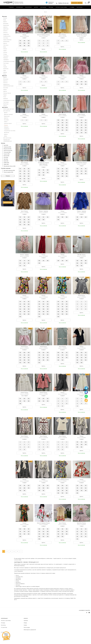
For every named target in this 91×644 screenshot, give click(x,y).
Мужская (5, 81)
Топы (5, 71)
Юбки (5, 80)
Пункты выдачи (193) (8, 178)
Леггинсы (6, 51)
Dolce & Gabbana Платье (43, 41)
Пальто (5, 55)
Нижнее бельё (7, 99)
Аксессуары (27, 634)
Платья (15, 10)
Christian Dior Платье (81, 41)
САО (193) (5, 163)
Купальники (6, 47)
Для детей (5, 113)
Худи (5, 76)
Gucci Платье (62, 41)
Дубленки (6, 35)
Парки (5, 56)
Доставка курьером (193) (9, 176)
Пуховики (6, 62)
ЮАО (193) (5, 167)
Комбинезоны (7, 42)
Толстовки (6, 69)
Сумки (25, 632)
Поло (5, 103)
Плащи (5, 60)
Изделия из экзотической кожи (8, 91)
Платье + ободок (24, 261)
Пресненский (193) (7, 156)
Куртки (5, 49)
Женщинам (19, 7)
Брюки (5, 27)
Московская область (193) (9, 172)
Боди (5, 26)
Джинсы (5, 33)
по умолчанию (84, 10)
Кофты (5, 95)
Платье (24, 41)
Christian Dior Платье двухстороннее (43, 169)
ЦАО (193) (5, 151)
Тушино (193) (6, 160)
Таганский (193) (6, 158)
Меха (5, 53)
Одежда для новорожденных (8, 146)
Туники (5, 73)
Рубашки (6, 64)
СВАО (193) (5, 170)
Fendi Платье (81, 302)
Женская (5, 22)
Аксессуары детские (9, 115)
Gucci (46, 18)
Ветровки (6, 29)
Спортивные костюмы (9, 67)
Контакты (80, 7)
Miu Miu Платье (82, 261)
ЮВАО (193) (6, 168)
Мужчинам (28, 7)
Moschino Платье (81, 530)
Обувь (25, 630)
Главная (11, 7)
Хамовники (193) (7, 153)
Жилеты (5, 38)
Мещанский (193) (7, 155)
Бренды (51, 7)
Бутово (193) (6, 162)
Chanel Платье (24, 399)
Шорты (5, 78)
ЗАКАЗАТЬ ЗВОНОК (77, 3)
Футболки (6, 74)
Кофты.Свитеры (7, 46)
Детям (36, 7)
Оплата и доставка (61, 7)
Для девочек (7, 117)
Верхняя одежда (8, 120)
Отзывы (72, 7)
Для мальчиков (7, 144)
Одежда (9, 10)
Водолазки (6, 31)
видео (49, 243)
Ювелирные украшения (30, 637)
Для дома (43, 7)
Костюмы (6, 44)
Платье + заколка (43, 217)
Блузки (5, 24)
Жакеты (5, 37)
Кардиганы (6, 40)
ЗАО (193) (5, 165)
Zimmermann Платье (81, 169)
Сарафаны (6, 65)
